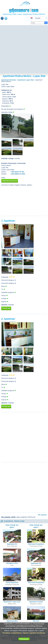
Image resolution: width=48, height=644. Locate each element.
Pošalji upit (6, 308)
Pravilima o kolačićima (12, 633)
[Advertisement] (24, 49)
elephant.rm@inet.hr (10, 181)
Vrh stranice (42, 515)
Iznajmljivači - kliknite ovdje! (13, 521)
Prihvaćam (24, 639)
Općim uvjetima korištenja (34, 633)
